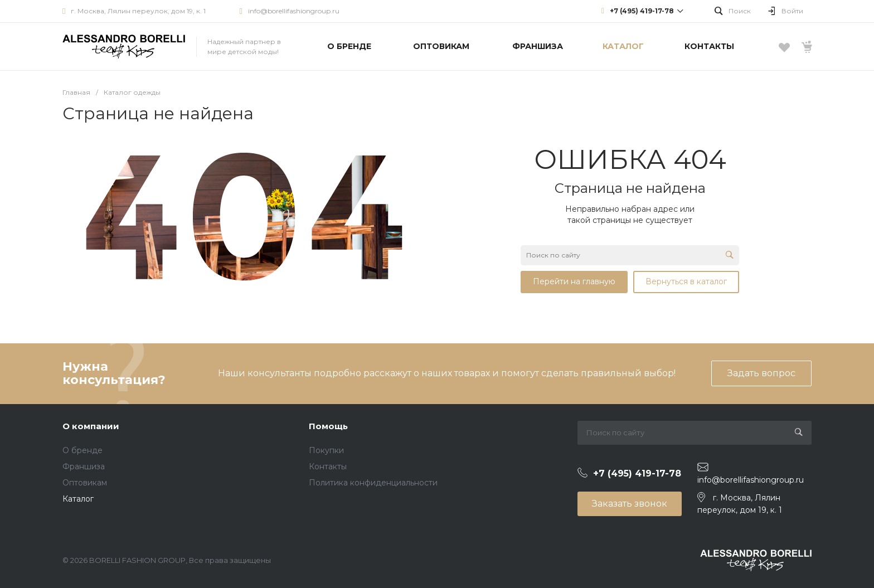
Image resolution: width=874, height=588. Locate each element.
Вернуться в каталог (686, 281)
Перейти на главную (574, 281)
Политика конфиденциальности (373, 483)
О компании (91, 426)
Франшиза (84, 466)
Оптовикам (85, 483)
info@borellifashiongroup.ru (294, 11)
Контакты (328, 466)
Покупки (326, 450)
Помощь (328, 426)
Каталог (78, 499)
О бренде (82, 450)
